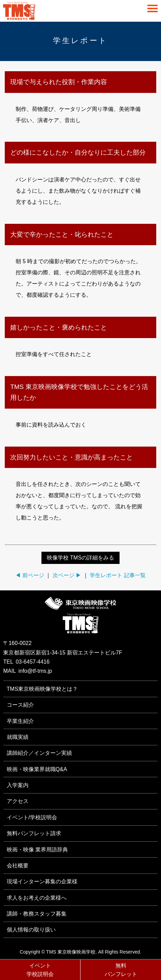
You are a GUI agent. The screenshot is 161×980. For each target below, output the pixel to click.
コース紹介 (20, 705)
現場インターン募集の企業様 (42, 881)
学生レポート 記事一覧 (118, 575)
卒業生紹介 (20, 721)
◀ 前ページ (30, 575)
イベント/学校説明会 (32, 817)
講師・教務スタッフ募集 (37, 914)
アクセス (18, 801)
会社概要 (18, 866)
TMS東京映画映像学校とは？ (42, 689)
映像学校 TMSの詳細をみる (80, 558)
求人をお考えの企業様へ (37, 898)
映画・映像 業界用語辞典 (37, 850)
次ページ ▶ (67, 575)
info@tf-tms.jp (35, 671)
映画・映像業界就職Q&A (37, 769)
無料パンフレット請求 (34, 833)
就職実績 (18, 737)
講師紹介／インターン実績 (39, 753)
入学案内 (18, 785)
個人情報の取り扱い (31, 930)
